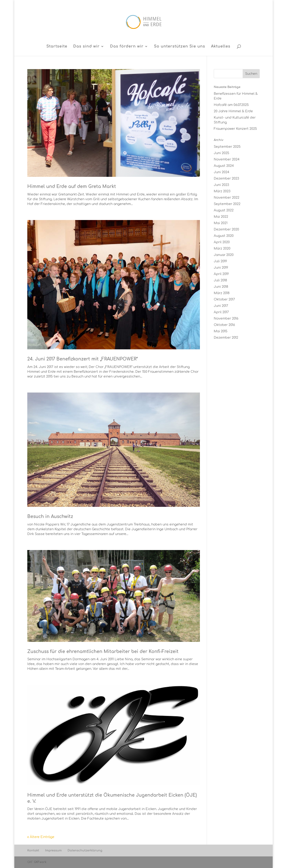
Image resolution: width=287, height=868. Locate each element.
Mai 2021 (221, 223)
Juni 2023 (221, 185)
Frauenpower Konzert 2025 (235, 129)
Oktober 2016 (224, 325)
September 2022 (227, 204)
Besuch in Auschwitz (50, 517)
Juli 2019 (220, 261)
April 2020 (222, 242)
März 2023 (222, 191)
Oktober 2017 (224, 299)
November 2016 (226, 319)
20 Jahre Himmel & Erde (233, 111)
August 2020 (224, 236)
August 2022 (224, 210)
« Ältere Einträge (41, 837)
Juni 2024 (222, 172)
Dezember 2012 (226, 338)
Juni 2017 (221, 306)
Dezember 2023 (226, 179)
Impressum (53, 850)
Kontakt (33, 850)
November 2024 (227, 159)
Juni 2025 (222, 153)
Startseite (57, 47)
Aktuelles (221, 47)
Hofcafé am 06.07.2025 (231, 105)
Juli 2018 (220, 280)
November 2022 (227, 198)
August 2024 (224, 166)
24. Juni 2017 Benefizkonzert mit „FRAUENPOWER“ (83, 359)
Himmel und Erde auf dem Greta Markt (72, 186)
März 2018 (222, 293)
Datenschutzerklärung (85, 850)
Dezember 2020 (226, 229)
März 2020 (222, 249)
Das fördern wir (127, 47)
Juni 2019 (221, 268)
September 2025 (227, 147)
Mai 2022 (221, 217)
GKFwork (40, 862)
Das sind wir (86, 47)
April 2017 (221, 312)
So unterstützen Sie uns (180, 47)
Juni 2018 (221, 287)
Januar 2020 (224, 255)
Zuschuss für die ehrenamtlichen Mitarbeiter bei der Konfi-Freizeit (103, 652)
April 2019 (221, 274)
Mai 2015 (221, 331)
